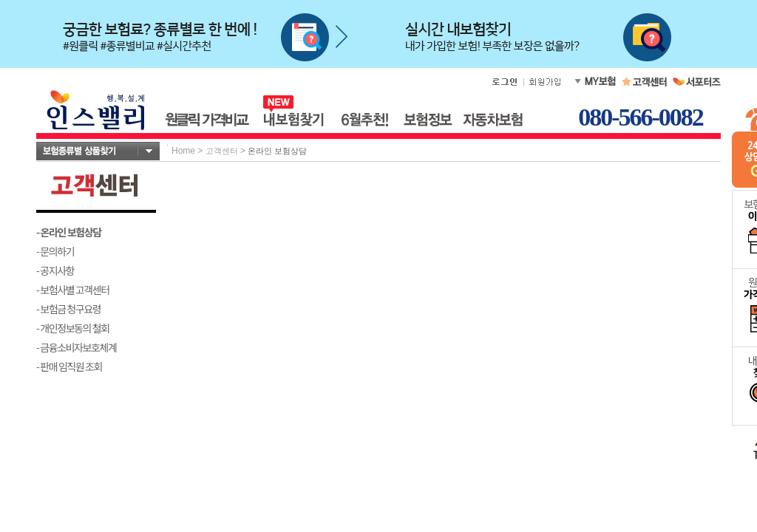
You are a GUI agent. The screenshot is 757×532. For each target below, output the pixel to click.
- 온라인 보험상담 (69, 232)
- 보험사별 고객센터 (73, 290)
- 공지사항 (55, 270)
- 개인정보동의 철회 (73, 328)
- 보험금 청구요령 (68, 309)
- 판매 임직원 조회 (69, 366)
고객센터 (222, 151)
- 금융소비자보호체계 (77, 347)
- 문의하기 (55, 251)
